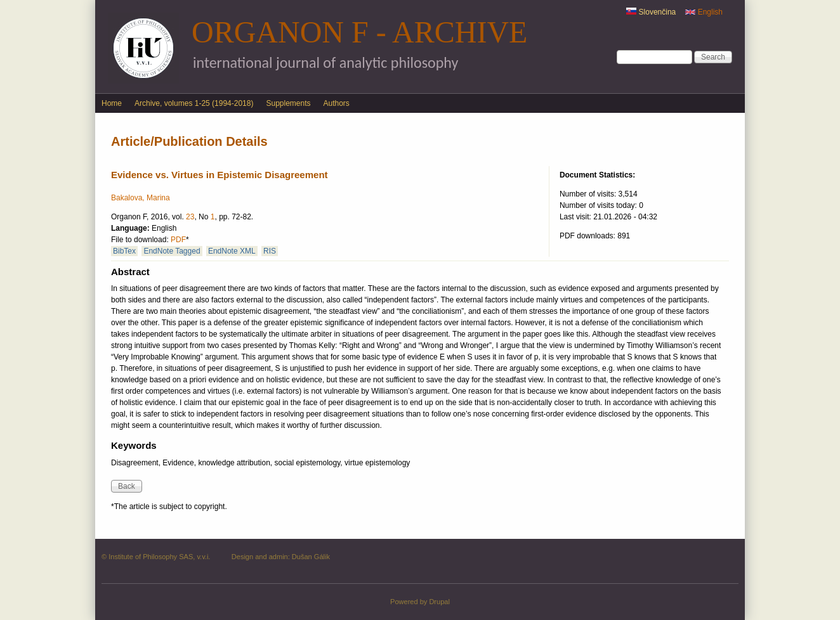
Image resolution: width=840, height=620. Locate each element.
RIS (270, 251)
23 (190, 217)
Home (112, 103)
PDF (178, 240)
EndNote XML (232, 251)
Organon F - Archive (359, 32)
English (704, 12)
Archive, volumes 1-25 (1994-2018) (194, 103)
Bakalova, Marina (141, 198)
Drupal (439, 602)
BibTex (124, 251)
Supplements (288, 103)
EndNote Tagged (172, 251)
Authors (337, 103)
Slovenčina (651, 12)
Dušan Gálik (311, 557)
